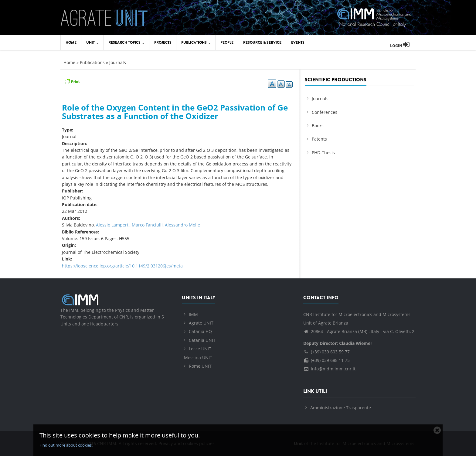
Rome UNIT (200, 366)
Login (400, 46)
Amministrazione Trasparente (341, 408)
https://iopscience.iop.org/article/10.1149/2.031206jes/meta (122, 266)
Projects (163, 43)
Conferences (325, 112)
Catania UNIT (202, 340)
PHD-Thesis (323, 153)
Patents (319, 139)
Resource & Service (262, 43)
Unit (92, 43)
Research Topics (126, 43)
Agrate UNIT (201, 323)
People (227, 43)
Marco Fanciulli (147, 225)
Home (71, 43)
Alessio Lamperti (113, 225)
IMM (193, 314)
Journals (118, 62)
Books (318, 126)
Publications (196, 43)
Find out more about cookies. (66, 445)
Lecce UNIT (200, 349)
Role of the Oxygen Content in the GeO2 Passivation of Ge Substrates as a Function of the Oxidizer (175, 112)
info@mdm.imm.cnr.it (329, 369)
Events (298, 43)
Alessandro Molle (182, 225)
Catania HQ (200, 331)
